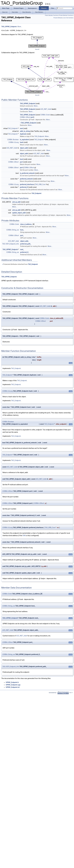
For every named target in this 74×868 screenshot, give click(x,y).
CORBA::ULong (14, 142)
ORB (24, 536)
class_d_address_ (26, 224)
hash (22, 142)
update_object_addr (19, 213)
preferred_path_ (26, 244)
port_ (22, 235)
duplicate (23, 134)
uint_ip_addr (16, 202)
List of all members (68, 18)
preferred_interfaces (27, 184)
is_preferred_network (27, 173)
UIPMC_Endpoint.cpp (13, 685)
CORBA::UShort (25, 117)
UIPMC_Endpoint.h (12, 682)
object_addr (24, 148)
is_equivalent (24, 140)
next (21, 128)
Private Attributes (58, 18)
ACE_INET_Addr (46, 109)
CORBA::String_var (13, 230)
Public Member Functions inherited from (22, 193)
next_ (22, 249)
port (32, 117)
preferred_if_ (25, 252)
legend (37, 49)
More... (20, 27)
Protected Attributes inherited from (20, 264)
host (22, 159)
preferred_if (24, 187)
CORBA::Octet (45, 115)
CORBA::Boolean (13, 140)
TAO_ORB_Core (40, 184)
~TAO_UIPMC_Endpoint (28, 123)
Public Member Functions (52, 15)
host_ (22, 230)
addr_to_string (25, 131)
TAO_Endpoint (13, 128)
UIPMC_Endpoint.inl (13, 687)
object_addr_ (25, 241)
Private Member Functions (66, 15)
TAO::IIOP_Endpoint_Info (11, 244)
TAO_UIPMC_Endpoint (9, 27)
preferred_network (26, 179)
